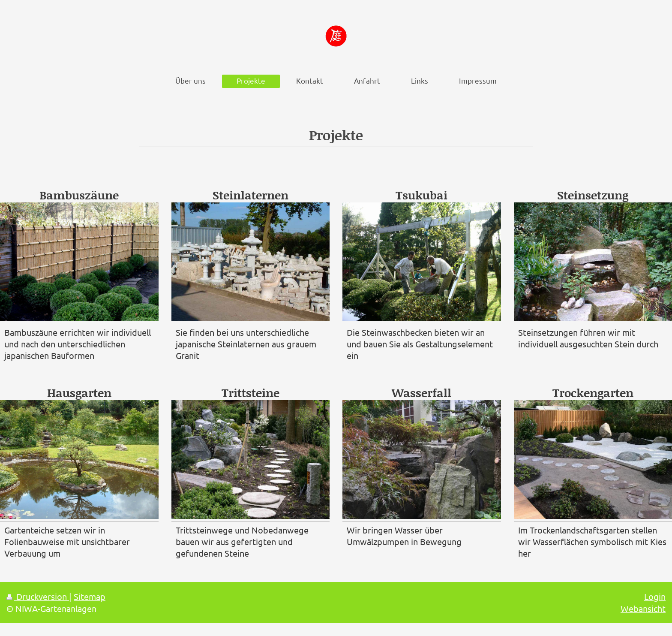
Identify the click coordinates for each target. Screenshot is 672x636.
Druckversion (38, 596)
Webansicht (643, 608)
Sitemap (90, 596)
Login (655, 596)
